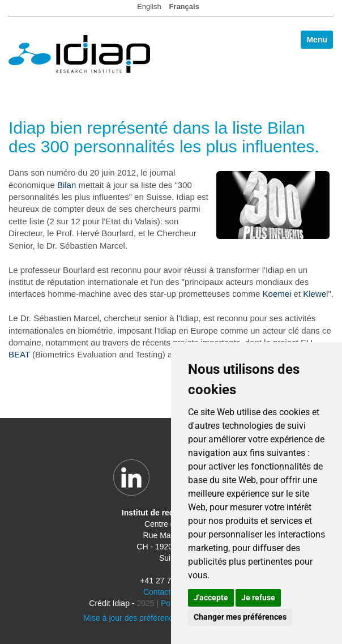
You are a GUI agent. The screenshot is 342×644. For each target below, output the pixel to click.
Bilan (67, 185)
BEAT (19, 354)
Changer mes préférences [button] (240, 617)
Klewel (315, 294)
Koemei (277, 294)
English (149, 7)
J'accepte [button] (211, 598)
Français (184, 7)
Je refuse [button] (258, 598)
